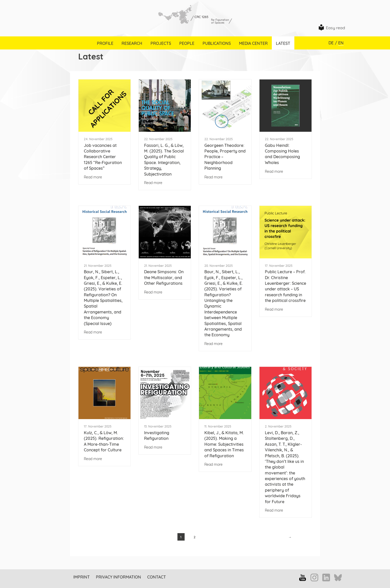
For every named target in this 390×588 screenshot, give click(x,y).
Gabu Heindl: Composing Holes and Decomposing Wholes (282, 154)
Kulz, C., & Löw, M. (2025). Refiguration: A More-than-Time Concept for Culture (104, 441)
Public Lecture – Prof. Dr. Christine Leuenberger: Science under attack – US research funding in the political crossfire (286, 286)
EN (341, 43)
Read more (93, 177)
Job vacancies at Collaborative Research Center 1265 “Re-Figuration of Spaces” (103, 157)
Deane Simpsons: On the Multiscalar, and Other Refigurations (164, 277)
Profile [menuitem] (105, 43)
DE (331, 43)
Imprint (82, 577)
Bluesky (338, 578)
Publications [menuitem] (217, 43)
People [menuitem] (187, 43)
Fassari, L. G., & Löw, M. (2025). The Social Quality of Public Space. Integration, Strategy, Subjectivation (164, 160)
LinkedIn (326, 577)
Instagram (314, 577)
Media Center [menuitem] (253, 43)
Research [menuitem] (132, 43)
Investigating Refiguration (157, 435)
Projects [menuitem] (161, 43)
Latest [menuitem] (283, 43)
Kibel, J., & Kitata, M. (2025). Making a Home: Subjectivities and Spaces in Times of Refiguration (224, 444)
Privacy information (118, 577)
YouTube (303, 577)
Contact (157, 577)
